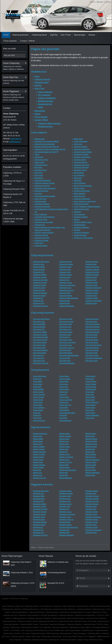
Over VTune (66, 35)
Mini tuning (38, 167)
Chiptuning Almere (41, 165)
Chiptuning (78, 181)
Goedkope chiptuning (42, 204)
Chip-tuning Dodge (40, 353)
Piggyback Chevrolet (40, 509)
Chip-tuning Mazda (66, 353)
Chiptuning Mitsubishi (67, 306)
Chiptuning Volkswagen (82, 199)
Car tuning (38, 194)
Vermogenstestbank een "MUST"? (46, 152)
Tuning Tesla (90, 410)
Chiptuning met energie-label (45, 144)
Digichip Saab (90, 449)
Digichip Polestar (91, 441)
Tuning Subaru (90, 405)
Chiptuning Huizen (80, 170)
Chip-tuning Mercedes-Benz (69, 355)
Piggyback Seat (91, 509)
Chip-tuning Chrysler (40, 340)
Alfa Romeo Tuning (41, 160)
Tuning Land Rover (66, 400)
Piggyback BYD (38, 501)
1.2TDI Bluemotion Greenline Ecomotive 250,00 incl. (58, 609)
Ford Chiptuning (79, 214)
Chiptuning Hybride (41, 235)
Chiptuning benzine (20, 35)
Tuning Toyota (90, 413)
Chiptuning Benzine (81, 162)
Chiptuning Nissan (92, 262)
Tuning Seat (39, 243)
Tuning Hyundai (65, 379)
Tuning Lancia (64, 397)
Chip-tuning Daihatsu (40, 350)
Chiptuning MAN (65, 293)
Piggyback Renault (92, 504)
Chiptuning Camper (40, 277)
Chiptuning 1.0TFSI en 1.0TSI (12, 174)
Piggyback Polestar (92, 499)
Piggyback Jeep (65, 507)
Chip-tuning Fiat (39, 358)
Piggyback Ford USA (40, 535)
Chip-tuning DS (38, 355)
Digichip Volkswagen (92, 473)
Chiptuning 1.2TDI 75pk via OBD (14, 204)
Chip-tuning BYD (39, 329)
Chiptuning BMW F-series (83, 222)
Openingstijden (10, 150)
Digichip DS (37, 470)
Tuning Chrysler (38, 397)
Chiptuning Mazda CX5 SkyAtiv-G (13, 196)
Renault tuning (40, 139)
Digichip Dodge (38, 467)
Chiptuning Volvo (91, 303)
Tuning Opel (89, 379)
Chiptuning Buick (39, 270)
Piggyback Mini (64, 533)
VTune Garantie (10, 41)
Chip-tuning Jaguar (66, 332)
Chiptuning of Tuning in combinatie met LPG (50, 149)
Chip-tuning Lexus (65, 345)
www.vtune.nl (16, 139)
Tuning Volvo (90, 418)
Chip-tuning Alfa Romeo (41, 319)
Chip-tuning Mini (65, 361)
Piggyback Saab (91, 507)
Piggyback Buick (39, 499)
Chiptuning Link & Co (67, 290)
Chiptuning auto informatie (44, 222)
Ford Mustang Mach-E (57, 573)
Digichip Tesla (90, 467)
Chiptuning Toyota (41, 220)
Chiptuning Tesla (91, 296)
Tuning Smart (90, 400)
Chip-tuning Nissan (92, 319)
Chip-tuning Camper (40, 335)
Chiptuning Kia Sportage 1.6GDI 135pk (13, 220)
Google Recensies (80, 235)
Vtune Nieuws (46, 556)
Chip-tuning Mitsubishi (67, 363)
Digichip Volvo (90, 475)
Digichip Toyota (91, 470)
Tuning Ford (37, 418)
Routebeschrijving (45, 126)
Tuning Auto (78, 144)
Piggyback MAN (65, 522)
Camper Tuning (79, 188)
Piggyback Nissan (91, 491)
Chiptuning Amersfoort (42, 207)
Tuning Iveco (64, 387)
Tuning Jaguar (64, 389)
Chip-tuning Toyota (92, 355)
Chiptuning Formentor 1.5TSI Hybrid (23, 585)
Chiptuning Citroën (39, 285)
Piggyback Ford (38, 533)
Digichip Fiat (37, 473)
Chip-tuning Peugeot (92, 324)
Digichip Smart (90, 457)
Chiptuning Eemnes (41, 191)
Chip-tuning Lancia (66, 340)
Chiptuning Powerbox (81, 204)
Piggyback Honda (65, 491)
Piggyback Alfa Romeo (41, 491)
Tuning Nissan (90, 376)
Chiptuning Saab (91, 277)
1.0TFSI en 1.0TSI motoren (83, 238)
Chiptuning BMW (39, 267)
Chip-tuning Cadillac (40, 332)
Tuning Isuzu (64, 384)
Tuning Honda (64, 376)
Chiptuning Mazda (65, 296)
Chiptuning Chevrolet (40, 280)
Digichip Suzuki (91, 465)
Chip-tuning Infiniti (65, 324)
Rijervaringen (80, 35)
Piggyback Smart (91, 514)
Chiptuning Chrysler (40, 283)
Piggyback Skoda (91, 512)
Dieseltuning (39, 178)
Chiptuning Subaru (92, 290)
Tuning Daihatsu (39, 408)
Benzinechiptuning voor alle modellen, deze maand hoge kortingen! (57, 630)
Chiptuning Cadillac (40, 275)
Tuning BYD (37, 387)
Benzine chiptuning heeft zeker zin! (47, 147)
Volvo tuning (39, 157)
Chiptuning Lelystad (41, 240)
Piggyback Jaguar (65, 504)
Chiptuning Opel (91, 264)
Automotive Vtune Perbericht (45, 217)
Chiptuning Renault (92, 275)
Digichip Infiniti (64, 439)
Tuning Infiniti (64, 382)
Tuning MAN (63, 408)
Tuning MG (63, 415)
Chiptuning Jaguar (65, 275)
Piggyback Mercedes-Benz (68, 527)
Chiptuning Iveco (65, 272)
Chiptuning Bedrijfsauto (43, 181)
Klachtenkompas (80, 225)
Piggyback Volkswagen (93, 530)
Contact (107, 2)
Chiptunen (77, 212)
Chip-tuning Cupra (39, 345)
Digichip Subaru (91, 462)
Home (92, 2)
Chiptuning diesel (39, 35)
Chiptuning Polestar (92, 270)
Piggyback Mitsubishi (66, 535)
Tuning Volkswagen (81, 141)
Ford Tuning (39, 175)
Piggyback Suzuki (91, 522)
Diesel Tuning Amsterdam (83, 186)
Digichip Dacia (38, 462)
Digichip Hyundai (65, 436)
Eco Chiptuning (44, 95)
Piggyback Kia (64, 509)
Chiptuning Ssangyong (93, 288)
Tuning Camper (38, 392)
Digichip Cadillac (39, 447)
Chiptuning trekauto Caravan (45, 183)
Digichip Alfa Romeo (40, 434)
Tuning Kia (63, 395)
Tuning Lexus (64, 402)
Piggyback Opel (91, 493)
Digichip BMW (38, 439)
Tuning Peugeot (91, 382)
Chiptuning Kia (40, 225)
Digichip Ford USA (39, 478)
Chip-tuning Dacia (39, 348)
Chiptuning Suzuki (92, 293)
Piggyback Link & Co (66, 520)
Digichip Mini (64, 475)
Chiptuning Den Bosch (42, 186)
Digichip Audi (37, 436)
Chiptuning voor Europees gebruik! (47, 141)
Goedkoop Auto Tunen (82, 165)
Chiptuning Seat (91, 280)
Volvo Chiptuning (80, 183)
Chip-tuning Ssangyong (93, 345)
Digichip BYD (38, 444)
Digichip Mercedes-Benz (68, 470)
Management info (45, 104)
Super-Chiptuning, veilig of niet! (85, 201)
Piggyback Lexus (65, 517)
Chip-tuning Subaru (92, 348)
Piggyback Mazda (65, 525)
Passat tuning (39, 162)
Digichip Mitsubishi (66, 478)
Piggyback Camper (40, 507)
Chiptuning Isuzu (65, 270)
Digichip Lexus (64, 460)
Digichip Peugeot (91, 439)
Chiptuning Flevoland (81, 154)
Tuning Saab (90, 392)
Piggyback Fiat (38, 530)
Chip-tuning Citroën (40, 342)
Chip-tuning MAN (65, 350)
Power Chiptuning (45, 92)
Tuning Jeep (63, 392)
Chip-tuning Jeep (65, 335)
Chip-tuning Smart (92, 342)
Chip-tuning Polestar (92, 327)
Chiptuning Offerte (41, 246)
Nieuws (92, 35)
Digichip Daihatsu (39, 465)
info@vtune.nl (15, 142)
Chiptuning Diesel (80, 160)
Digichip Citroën (39, 457)
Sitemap (99, 2)
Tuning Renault (91, 389)
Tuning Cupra (38, 402)
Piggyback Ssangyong (93, 517)
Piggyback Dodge (39, 525)
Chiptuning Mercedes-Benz (69, 298)
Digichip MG (63, 473)
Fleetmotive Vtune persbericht (45, 188)
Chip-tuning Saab (91, 335)
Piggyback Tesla (91, 525)
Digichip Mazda (64, 467)
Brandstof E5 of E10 (56, 583)
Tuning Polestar (91, 384)
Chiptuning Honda (65, 262)
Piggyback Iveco (65, 501)
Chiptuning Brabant (81, 147)
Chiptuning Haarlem (81, 217)
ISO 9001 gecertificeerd (82, 157)
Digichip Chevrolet (39, 452)
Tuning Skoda (90, 397)
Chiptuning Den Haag (81, 209)
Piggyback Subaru (92, 520)
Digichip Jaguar (65, 447)
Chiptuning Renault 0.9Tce (14, 189)
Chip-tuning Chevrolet (41, 337)
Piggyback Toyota (91, 527)
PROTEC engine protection (44, 233)
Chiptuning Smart (91, 285)
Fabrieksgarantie (40, 201)
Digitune (77, 220)
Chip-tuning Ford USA (41, 363)
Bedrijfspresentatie (46, 101)
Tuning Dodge (38, 410)
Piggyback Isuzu (65, 499)
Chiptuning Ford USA (42, 238)
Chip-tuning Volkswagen (94, 358)
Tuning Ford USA (39, 421)
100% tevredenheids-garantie (45, 196)
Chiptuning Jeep (65, 277)
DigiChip (54, 35)
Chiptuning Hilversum (81, 167)
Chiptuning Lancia (65, 283)
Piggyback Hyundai (66, 493)
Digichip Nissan (91, 434)
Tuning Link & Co (65, 405)
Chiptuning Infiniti (65, 267)
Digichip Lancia (64, 454)
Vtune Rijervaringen (12, 556)
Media (40, 107)
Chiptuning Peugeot (92, 267)
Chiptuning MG (64, 301)
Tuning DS (37, 413)
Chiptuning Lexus (65, 288)
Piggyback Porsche (92, 501)
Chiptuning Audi (79, 196)
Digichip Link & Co (66, 462)
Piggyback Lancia (65, 512)
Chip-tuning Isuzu (65, 327)
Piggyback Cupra (39, 517)
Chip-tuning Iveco (65, 329)
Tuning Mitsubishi (65, 421)
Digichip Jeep (64, 449)
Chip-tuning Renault (92, 332)
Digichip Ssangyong (92, 460)
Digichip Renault (91, 447)
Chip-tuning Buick (39, 327)
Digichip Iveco (64, 444)
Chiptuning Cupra (39, 288)
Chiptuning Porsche (92, 272)
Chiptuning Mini (65, 303)
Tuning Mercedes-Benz (67, 413)
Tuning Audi (37, 379)
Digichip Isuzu (64, 441)
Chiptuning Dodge (39, 296)
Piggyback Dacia (39, 520)
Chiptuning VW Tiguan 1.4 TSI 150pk (14, 182)
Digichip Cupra (38, 460)
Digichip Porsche (91, 444)
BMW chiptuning (80, 194)
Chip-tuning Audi (39, 322)
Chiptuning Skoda (91, 283)
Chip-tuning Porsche (92, 329)
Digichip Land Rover (66, 457)
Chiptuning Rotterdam (81, 227)
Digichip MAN (64, 465)
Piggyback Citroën (39, 514)
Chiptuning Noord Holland (83, 152)
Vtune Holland (79, 173)
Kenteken (77, 230)
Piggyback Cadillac (40, 504)
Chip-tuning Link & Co (67, 348)
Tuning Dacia (38, 405)
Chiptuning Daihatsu (40, 293)
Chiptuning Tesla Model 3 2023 (21, 563)
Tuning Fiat (37, 415)
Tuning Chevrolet (39, 395)
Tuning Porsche (91, 387)
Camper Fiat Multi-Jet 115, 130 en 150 (14, 212)
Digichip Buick (38, 441)
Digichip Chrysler (39, 454)
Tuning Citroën (38, 400)
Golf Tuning (39, 173)
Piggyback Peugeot (92, 496)
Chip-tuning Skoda (92, 340)
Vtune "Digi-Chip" (41, 199)
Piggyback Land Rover (67, 514)
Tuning (37, 154)
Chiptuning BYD (39, 272)
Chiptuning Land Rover (67, 285)
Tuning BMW (37, 382)
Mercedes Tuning (41, 170)
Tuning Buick (37, 384)
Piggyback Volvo (91, 533)
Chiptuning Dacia (39, 290)
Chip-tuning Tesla (91, 353)
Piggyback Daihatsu (40, 522)
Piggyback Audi (38, 493)
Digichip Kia (63, 452)
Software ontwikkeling (47, 98)
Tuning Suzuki (90, 408)
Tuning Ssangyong (92, 402)
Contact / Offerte (27, 41)
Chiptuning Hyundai (66, 264)
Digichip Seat (90, 452)
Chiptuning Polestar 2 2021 (22, 573)
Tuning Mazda (64, 410)
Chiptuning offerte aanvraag (49, 123)
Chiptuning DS (38, 298)
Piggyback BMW (39, 496)
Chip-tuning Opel (91, 322)
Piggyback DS (38, 527)
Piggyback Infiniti (65, 496)
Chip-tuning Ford (39, 361)
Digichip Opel (90, 436)
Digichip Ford (38, 475)
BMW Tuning (78, 139)
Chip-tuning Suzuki (92, 350)
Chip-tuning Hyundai (66, 322)
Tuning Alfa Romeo (40, 376)
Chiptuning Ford (39, 303)
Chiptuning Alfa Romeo (82, 191)
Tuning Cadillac (38, 389)
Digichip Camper (39, 449)
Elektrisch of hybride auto (58, 562)
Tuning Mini (63, 418)
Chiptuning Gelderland (82, 149)
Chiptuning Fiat (38, 301)
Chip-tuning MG (65, 358)
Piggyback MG (64, 530)
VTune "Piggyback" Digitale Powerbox (87, 207)
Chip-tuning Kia (64, 337)
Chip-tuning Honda (66, 319)
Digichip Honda (64, 434)
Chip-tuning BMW (39, 324)
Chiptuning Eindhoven (81, 233)
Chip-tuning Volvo (91, 361)
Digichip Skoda (90, 454)
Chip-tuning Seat (91, 337)
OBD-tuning (78, 178)
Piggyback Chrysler (40, 512)
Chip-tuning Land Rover (67, 342)
